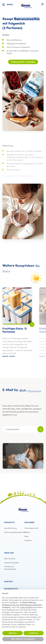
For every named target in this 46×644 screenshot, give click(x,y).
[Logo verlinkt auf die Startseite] (26, 10)
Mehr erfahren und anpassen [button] (23, 639)
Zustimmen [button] (34, 633)
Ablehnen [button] (13, 633)
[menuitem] (13, 522)
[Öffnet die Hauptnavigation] (4, 5)
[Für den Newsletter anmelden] (40, 429)
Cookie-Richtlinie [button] (26, 607)
